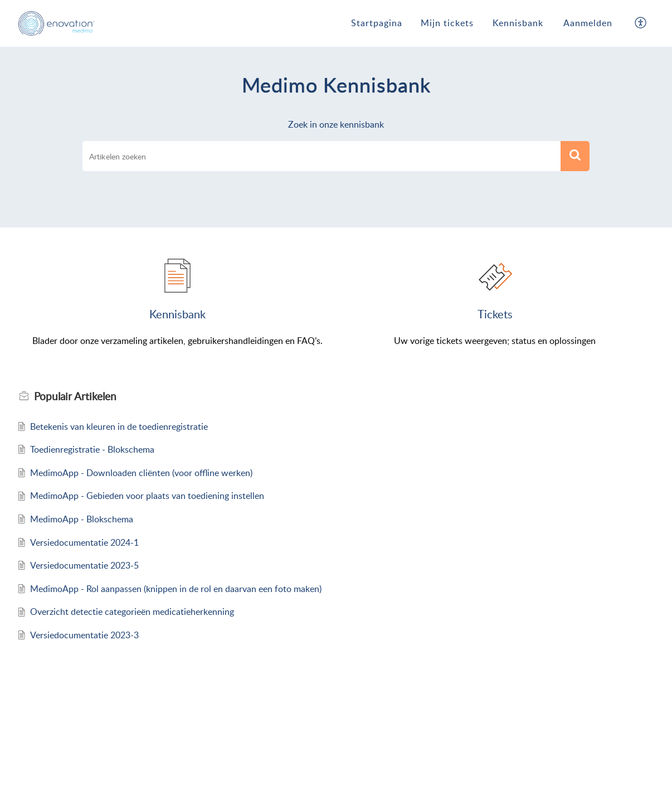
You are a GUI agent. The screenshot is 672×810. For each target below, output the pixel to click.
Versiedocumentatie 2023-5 (84, 565)
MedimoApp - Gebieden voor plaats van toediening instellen (147, 496)
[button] (641, 23)
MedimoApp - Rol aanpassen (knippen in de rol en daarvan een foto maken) (176, 589)
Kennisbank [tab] (518, 23)
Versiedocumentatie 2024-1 (84, 542)
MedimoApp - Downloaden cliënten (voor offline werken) (141, 473)
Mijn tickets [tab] (447, 23)
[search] (322, 156)
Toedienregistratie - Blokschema (92, 449)
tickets (495, 314)
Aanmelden (588, 23)
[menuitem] (588, 23)
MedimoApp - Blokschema (82, 519)
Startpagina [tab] (377, 23)
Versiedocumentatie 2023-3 (84, 635)
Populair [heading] (75, 396)
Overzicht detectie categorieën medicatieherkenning (132, 612)
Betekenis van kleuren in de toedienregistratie (119, 426)
